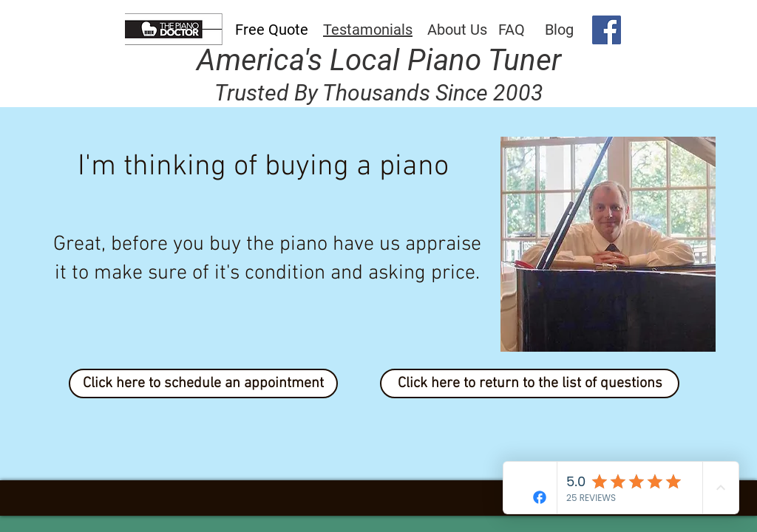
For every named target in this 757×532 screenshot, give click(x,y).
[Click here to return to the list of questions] (530, 383)
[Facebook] (607, 30)
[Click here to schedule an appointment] (203, 383)
